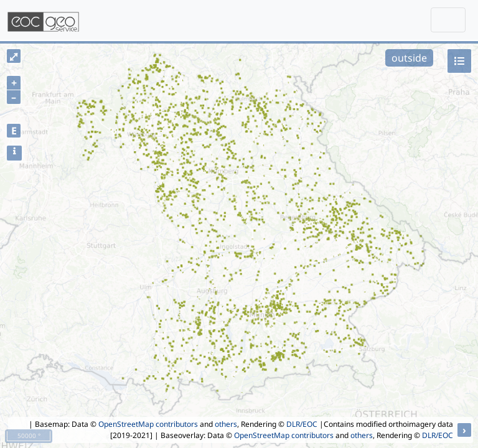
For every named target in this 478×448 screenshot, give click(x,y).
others (226, 424)
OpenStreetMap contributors (148, 424)
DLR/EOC (302, 424)
